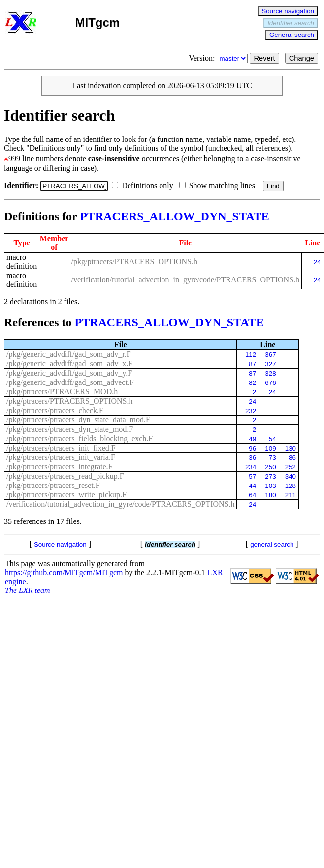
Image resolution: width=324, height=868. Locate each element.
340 (291, 476)
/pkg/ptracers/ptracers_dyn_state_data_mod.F (78, 420)
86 (292, 458)
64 (252, 495)
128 (291, 486)
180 (270, 495)
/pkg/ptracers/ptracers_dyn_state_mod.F (70, 429)
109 (270, 448)
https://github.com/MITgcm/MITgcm (64, 573)
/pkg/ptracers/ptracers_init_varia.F (61, 457)
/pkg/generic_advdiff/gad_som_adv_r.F (69, 354)
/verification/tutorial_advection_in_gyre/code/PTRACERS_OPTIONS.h (185, 280)
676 (270, 383)
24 (317, 262)
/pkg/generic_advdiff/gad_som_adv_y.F (69, 373)
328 (270, 373)
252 (291, 467)
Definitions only (144, 186)
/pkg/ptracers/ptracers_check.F (55, 410)
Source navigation (288, 11)
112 (251, 355)
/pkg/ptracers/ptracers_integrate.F (59, 467)
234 (251, 467)
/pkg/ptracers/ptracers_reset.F (53, 485)
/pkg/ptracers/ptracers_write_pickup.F (66, 495)
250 (270, 467)
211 (291, 495)
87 (252, 364)
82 (252, 383)
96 (252, 448)
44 (252, 486)
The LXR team (28, 590)
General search (292, 35)
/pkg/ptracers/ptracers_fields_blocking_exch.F (80, 438)
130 (291, 448)
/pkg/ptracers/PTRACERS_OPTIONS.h (134, 261)
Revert (264, 58)
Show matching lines (219, 186)
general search (272, 544)
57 (252, 476)
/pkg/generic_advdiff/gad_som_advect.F (70, 382)
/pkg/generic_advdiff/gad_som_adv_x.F (69, 364)
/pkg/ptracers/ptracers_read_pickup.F (65, 476)
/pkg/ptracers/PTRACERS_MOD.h (62, 392)
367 (270, 355)
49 (252, 439)
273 (270, 476)
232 (251, 411)
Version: (219, 58)
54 (273, 439)
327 (270, 364)
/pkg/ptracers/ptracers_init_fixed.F (61, 448)
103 (270, 486)
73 (273, 458)
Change (302, 58)
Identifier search (291, 23)
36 (252, 458)
